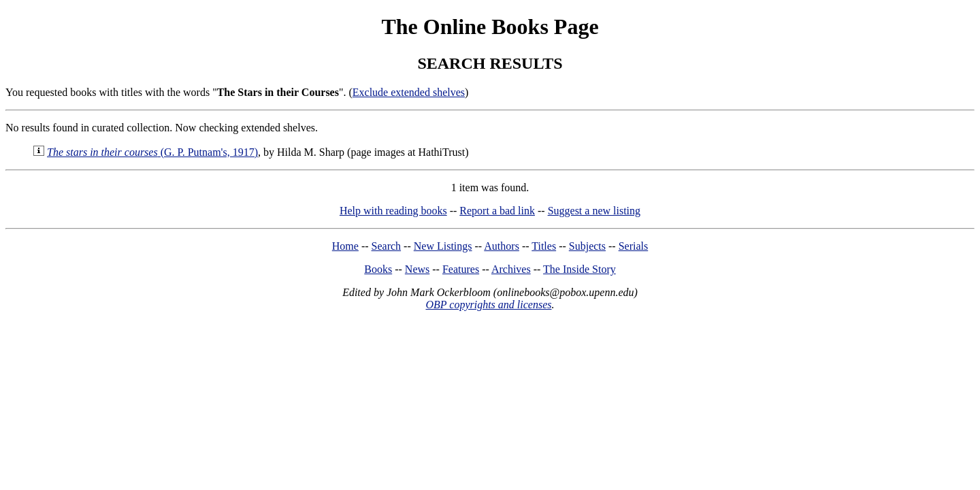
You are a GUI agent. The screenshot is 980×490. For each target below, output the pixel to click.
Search (387, 246)
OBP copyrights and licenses (488, 305)
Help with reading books (393, 211)
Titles (544, 246)
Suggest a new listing (594, 211)
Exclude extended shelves (409, 92)
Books (378, 269)
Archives (511, 269)
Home (345, 246)
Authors (502, 246)
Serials (634, 246)
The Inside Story (579, 269)
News (417, 269)
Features (461, 269)
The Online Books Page (490, 27)
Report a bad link (497, 211)
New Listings (443, 246)
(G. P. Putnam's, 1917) (152, 152)
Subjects (587, 246)
